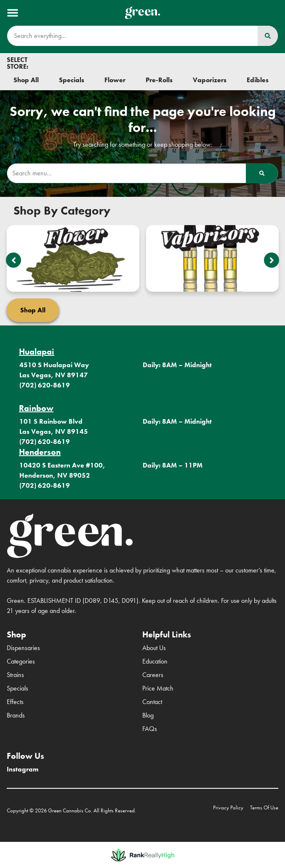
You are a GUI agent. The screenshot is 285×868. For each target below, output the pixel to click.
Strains (15, 675)
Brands (16, 715)
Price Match (158, 688)
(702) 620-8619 (45, 385)
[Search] (268, 36)
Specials (17, 688)
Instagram (23, 769)
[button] (13, 13)
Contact (152, 702)
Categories (21, 661)
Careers (153, 675)
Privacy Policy (228, 808)
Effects (15, 702)
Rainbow (36, 408)
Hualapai (37, 352)
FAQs (150, 729)
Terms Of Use (264, 808)
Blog (148, 715)
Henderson (40, 452)
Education (155, 661)
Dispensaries (23, 648)
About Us (154, 648)
